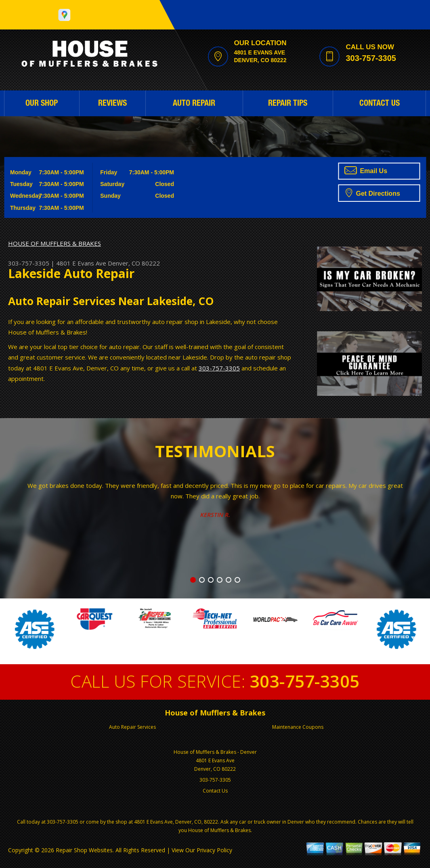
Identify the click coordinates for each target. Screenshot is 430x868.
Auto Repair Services (132, 727)
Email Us (366, 170)
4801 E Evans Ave (81, 263)
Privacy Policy (214, 850)
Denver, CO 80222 (134, 263)
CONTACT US (380, 104)
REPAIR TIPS (288, 104)
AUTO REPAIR (194, 104)
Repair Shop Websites (84, 850)
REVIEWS (112, 104)
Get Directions (373, 192)
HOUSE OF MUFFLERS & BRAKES (55, 243)
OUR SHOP (42, 104)
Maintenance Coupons (298, 727)
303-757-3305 (371, 58)
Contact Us (215, 791)
